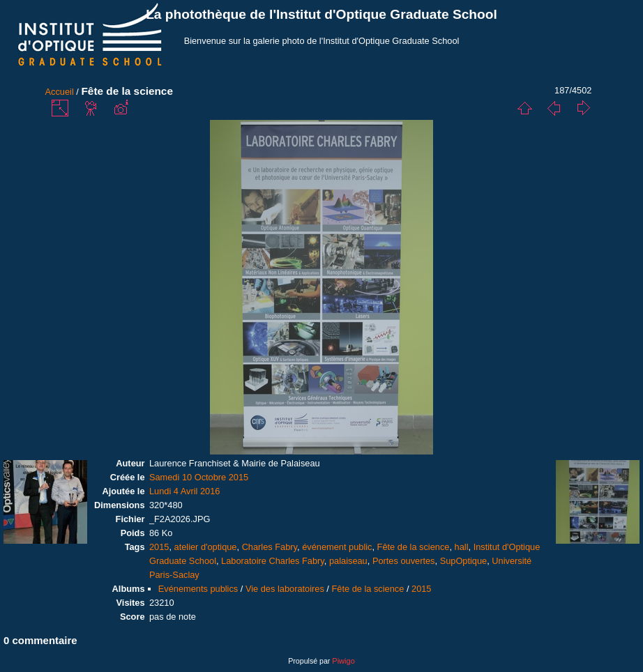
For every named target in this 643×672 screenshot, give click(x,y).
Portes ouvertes (404, 561)
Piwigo (343, 661)
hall (462, 547)
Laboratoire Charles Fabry (273, 561)
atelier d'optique (206, 547)
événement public (337, 547)
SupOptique (464, 561)
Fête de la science (414, 547)
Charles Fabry (270, 547)
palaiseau (348, 561)
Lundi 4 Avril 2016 (185, 491)
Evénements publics (198, 589)
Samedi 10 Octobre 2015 (199, 477)
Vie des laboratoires (285, 589)
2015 (159, 547)
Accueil (60, 92)
